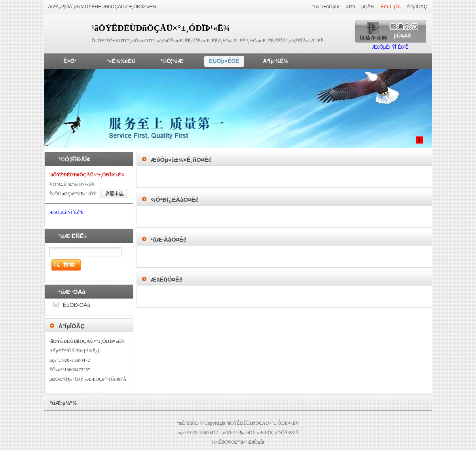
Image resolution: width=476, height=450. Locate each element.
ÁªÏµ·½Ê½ (276, 61)
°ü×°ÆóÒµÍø (326, 7)
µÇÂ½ (368, 7)
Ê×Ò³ (70, 61)
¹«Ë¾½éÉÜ (121, 61)
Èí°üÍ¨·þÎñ (391, 7)
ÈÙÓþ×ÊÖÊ (224, 61)
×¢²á (350, 7)
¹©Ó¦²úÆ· (173, 61)
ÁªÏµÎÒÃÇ (417, 7)
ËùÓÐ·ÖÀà (77, 305)
